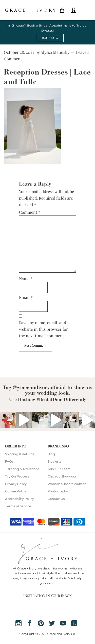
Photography (58, 491)
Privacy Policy (16, 484)
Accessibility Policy (20, 499)
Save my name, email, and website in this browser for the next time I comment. (43, 329)
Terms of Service (18, 506)
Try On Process (17, 476)
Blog (51, 454)
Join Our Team (59, 469)
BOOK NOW (50, 38)
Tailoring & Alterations (22, 469)
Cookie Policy (16, 491)
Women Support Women (67, 484)
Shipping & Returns (20, 454)
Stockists (54, 461)
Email (26, 297)
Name (26, 279)
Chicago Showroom (63, 476)
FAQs (9, 461)
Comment (30, 212)
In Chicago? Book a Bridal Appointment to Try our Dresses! (48, 28)
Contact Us (56, 499)
